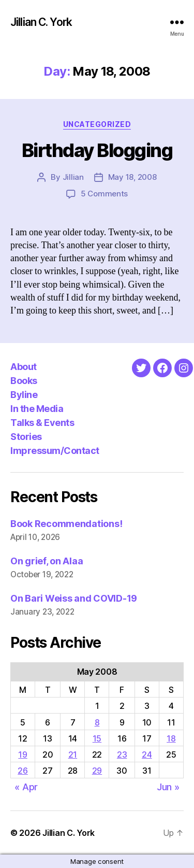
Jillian (73, 177)
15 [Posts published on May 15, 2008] (97, 738)
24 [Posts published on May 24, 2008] (147, 755)
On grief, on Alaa (47, 561)
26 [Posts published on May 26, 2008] (23, 771)
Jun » (168, 787)
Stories (26, 437)
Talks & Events (42, 423)
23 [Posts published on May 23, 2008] (122, 755)
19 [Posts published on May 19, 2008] (23, 755)
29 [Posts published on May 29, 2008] (97, 771)
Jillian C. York (41, 22)
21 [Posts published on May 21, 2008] (73, 755)
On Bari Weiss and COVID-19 (74, 598)
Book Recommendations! (66, 524)
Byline (24, 395)
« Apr (26, 787)
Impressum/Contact (55, 451)
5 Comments (104, 194)
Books (24, 381)
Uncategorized (97, 124)
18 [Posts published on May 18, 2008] (171, 738)
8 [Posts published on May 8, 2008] (97, 722)
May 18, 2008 (132, 177)
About (24, 367)
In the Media (37, 409)
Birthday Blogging (97, 150)
